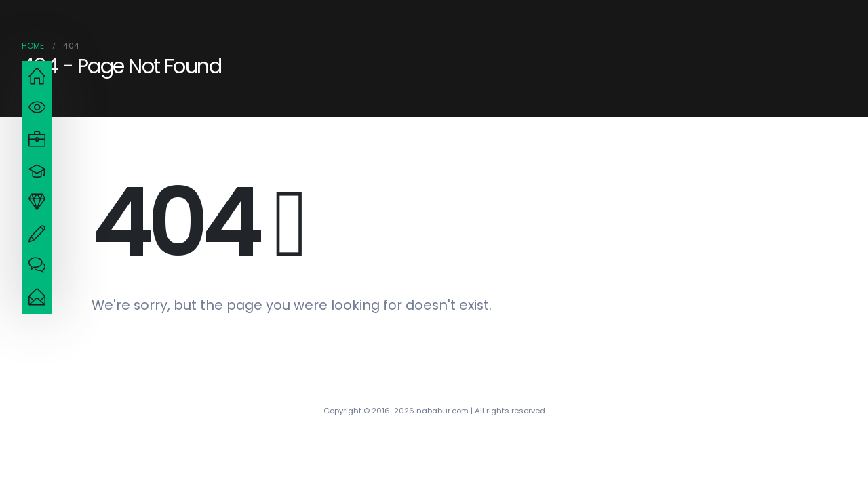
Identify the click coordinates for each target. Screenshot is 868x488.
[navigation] (37, 77)
